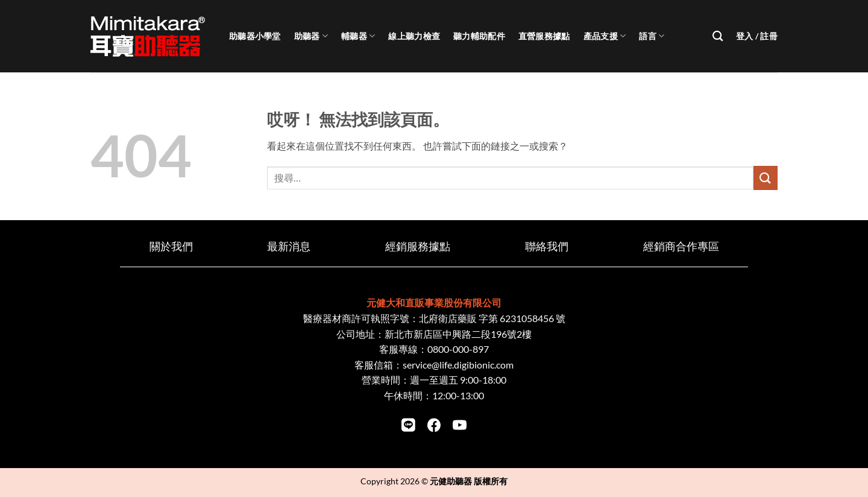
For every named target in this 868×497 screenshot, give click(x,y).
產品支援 (605, 36)
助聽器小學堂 (255, 36)
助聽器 (311, 36)
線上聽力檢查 (414, 36)
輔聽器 (358, 36)
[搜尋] (718, 36)
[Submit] (766, 178)
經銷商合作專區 (681, 246)
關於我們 (171, 246)
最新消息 (289, 246)
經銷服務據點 (418, 246)
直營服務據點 (544, 36)
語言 (652, 36)
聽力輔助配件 (479, 36)
